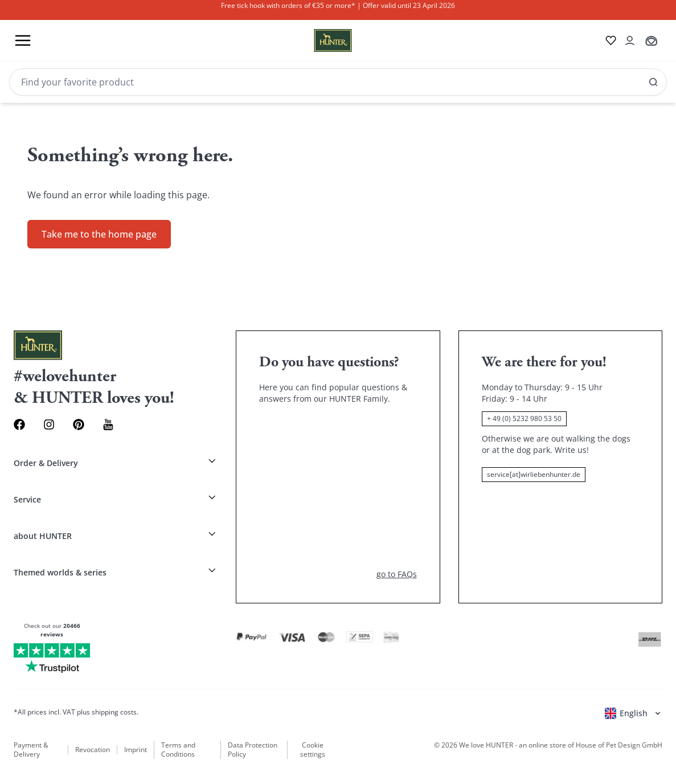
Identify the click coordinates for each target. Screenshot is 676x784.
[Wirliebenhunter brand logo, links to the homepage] (319, 40)
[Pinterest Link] (79, 424)
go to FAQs (397, 574)
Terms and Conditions (178, 750)
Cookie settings (313, 750)
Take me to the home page (99, 234)
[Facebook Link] (19, 424)
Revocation (93, 750)
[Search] (338, 82)
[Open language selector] (634, 713)
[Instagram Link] (49, 424)
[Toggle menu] (23, 40)
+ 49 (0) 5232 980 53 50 (524, 418)
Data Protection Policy (253, 750)
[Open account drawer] (630, 40)
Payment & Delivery (31, 750)
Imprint (136, 750)
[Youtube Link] (108, 424)
